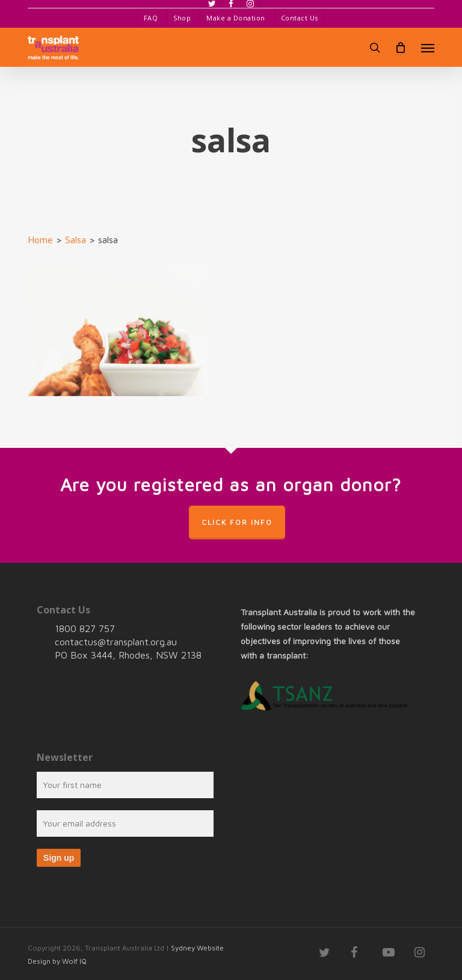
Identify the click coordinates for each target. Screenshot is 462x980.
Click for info (237, 522)
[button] (428, 48)
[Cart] (401, 48)
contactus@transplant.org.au (116, 642)
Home (40, 240)
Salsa (75, 240)
